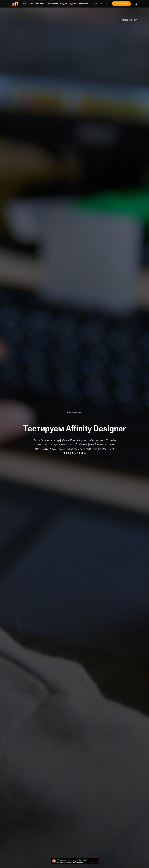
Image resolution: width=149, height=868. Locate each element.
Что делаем (52, 4)
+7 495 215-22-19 (100, 4)
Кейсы (24, 4)
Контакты (83, 4)
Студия (63, 4)
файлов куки (78, 862)
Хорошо (94, 862)
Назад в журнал (130, 20)
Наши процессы (37, 4)
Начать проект (121, 4)
